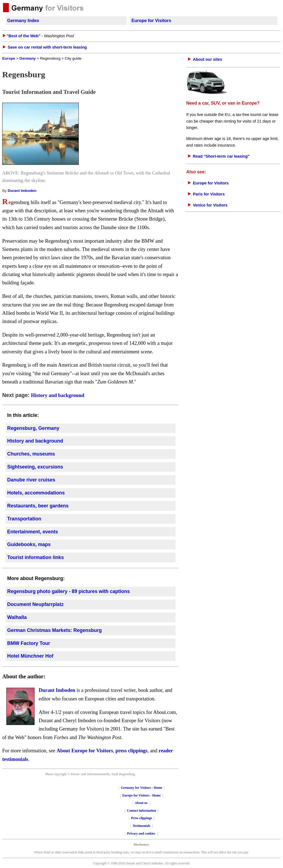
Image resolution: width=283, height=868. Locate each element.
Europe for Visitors (151, 21)
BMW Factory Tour (29, 643)
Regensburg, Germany (33, 428)
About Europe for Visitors (85, 751)
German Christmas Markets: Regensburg (54, 630)
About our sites (208, 59)
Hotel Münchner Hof (30, 656)
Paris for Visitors (209, 194)
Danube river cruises (31, 480)
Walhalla (17, 617)
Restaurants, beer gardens (38, 506)
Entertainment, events (33, 532)
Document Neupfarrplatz (35, 604)
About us (141, 803)
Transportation (24, 519)
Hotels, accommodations (36, 493)
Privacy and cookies (142, 833)
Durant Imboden (22, 191)
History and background (58, 395)
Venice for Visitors (210, 205)
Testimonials (141, 826)
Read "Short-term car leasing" (221, 156)
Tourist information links (36, 557)
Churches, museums (31, 454)
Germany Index (23, 21)
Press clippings (141, 818)
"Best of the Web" (23, 36)
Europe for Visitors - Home (142, 795)
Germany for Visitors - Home (141, 788)
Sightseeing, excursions (35, 467)
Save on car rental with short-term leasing (47, 47)
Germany (27, 58)
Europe (9, 58)
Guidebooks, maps (29, 544)
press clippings (132, 751)
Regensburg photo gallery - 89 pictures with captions (69, 591)
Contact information (142, 811)
